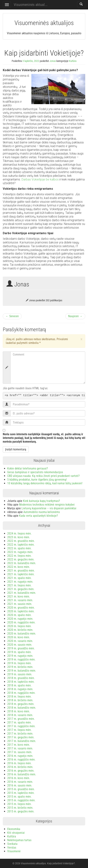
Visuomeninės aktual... (31, 5)
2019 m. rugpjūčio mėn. (21, 659)
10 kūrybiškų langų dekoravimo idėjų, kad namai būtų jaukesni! (45, 483)
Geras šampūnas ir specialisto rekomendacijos (35, 472)
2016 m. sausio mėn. (20, 785)
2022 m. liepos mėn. (19, 556)
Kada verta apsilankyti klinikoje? (39, 516)
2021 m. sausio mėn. (20, 604)
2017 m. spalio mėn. (19, 722)
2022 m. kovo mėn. (19, 567)
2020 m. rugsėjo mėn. (20, 619)
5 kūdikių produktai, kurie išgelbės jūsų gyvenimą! (37, 480)
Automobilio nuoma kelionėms (42, 512)
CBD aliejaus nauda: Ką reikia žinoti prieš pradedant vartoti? (43, 476)
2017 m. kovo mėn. (19, 745)
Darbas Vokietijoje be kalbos (40, 179)
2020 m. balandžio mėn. (22, 634)
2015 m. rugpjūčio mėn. (21, 800)
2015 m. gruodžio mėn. (21, 789)
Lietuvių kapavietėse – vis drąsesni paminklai (49, 508)
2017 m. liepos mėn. (19, 730)
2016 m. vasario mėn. (20, 782)
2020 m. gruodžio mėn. (21, 608)
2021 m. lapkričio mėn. (21, 574)
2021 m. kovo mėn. (19, 596)
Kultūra (73, 61)
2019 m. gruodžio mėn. (21, 648)
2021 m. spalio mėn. (19, 578)
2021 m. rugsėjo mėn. (20, 582)
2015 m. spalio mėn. (19, 797)
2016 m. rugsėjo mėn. (20, 756)
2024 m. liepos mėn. (19, 533)
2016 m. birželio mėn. (20, 767)
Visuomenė (14, 851)
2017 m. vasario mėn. (20, 748)
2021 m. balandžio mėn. (22, 593)
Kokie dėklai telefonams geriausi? (28, 468)
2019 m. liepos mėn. (19, 663)
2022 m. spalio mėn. (19, 548)
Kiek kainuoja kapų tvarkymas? (41, 501)
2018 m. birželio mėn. (20, 700)
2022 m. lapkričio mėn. (21, 545)
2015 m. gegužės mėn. (21, 811)
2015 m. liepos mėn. (19, 804)
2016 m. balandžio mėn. (22, 774)
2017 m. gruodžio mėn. (21, 719)
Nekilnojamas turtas (19, 840)
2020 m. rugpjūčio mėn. (21, 622)
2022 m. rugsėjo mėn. (20, 552)
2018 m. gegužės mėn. (21, 704)
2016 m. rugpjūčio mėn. (21, 760)
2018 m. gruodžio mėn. (21, 678)
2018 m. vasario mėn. (20, 715)
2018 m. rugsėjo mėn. (20, 689)
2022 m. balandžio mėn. (22, 563)
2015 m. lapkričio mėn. (21, 793)
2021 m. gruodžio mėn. (21, 571)
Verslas (12, 848)
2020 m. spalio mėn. (19, 615)
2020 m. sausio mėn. (20, 645)
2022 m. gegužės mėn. (21, 559)
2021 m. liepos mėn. (19, 585)
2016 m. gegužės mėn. (21, 771)
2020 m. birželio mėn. (20, 630)
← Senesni (12, 316)
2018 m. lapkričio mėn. (21, 682)
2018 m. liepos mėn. (19, 697)
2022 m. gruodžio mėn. (21, 541)
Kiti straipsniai (16, 833)
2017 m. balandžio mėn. (22, 741)
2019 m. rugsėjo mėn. (20, 656)
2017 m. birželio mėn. (20, 734)
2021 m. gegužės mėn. (21, 589)
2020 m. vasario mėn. (20, 641)
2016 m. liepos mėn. (19, 763)
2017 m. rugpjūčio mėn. (21, 726)
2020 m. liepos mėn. (19, 626)
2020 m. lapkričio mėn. (21, 611)
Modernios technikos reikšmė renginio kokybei (47, 505)
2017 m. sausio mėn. (20, 752)
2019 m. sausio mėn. (20, 674)
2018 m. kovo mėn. (19, 711)
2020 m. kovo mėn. (19, 637)
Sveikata (12, 844)
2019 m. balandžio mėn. (22, 671)
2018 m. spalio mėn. (19, 685)
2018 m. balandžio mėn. (22, 708)
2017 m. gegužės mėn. (21, 737)
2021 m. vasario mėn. (20, 600)
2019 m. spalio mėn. (19, 652)
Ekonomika (14, 829)
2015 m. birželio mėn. (20, 808)
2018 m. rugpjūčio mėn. (21, 693)
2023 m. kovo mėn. (19, 537)
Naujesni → (75, 316)
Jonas (53, 61)
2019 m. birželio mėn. (20, 667)
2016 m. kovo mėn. (19, 778)
